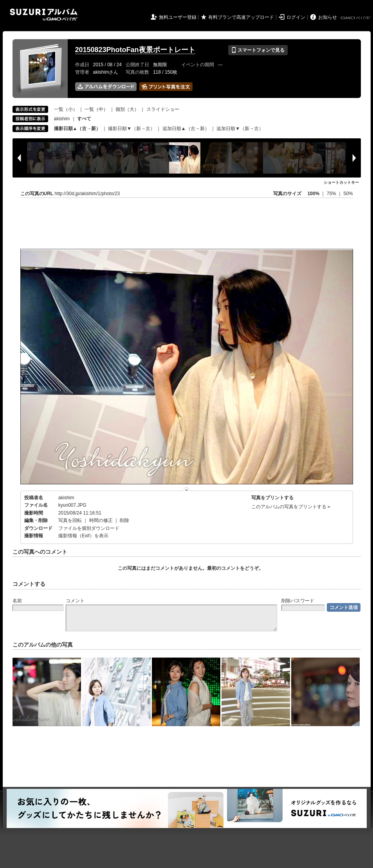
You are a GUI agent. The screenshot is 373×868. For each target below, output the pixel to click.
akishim (62, 119)
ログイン (296, 17)
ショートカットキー (341, 182)
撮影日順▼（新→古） (132, 129)
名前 (17, 601)
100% (313, 194)
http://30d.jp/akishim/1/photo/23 (87, 194)
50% (348, 194)
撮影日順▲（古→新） (77, 129)
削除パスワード (298, 601)
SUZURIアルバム (44, 15)
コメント (75, 601)
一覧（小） (66, 109)
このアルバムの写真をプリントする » (291, 507)
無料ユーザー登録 (178, 17)
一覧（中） (96, 109)
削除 (124, 520)
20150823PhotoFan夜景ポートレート (135, 50)
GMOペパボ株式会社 (356, 18)
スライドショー (163, 109)
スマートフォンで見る (258, 50)
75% (332, 194)
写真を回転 (70, 520)
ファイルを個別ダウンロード (89, 528)
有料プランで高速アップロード (241, 17)
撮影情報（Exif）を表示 (83, 536)
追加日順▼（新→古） (240, 129)
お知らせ (328, 17)
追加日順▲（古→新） (186, 129)
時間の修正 (101, 520)
